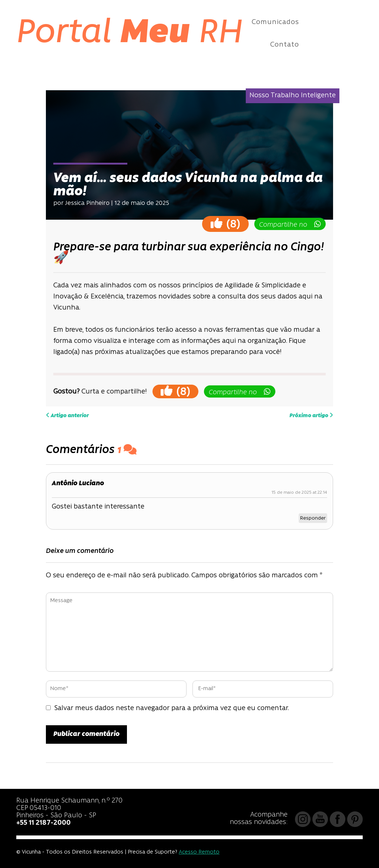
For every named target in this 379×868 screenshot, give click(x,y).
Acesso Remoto (199, 852)
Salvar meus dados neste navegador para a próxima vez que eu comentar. (172, 708)
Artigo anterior (67, 415)
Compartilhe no (290, 224)
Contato (285, 45)
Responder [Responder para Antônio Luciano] (313, 518)
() (225, 224)
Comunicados (275, 22)
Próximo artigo (311, 415)
